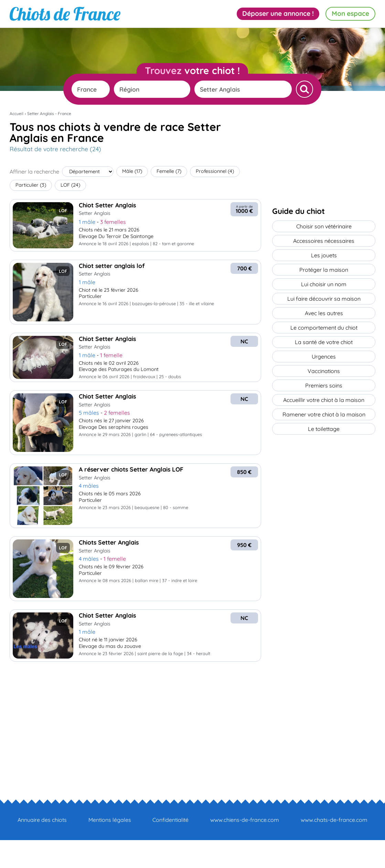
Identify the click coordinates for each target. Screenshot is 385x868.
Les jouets (324, 255)
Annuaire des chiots (42, 820)
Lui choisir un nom (324, 284)
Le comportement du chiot (324, 328)
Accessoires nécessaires (324, 241)
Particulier (31, 185)
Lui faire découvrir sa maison (324, 299)
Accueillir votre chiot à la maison (324, 400)
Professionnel (215, 171)
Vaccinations (324, 371)
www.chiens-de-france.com (245, 820)
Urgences (324, 356)
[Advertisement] (135, 718)
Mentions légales (110, 820)
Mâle (132, 171)
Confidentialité (170, 820)
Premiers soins (324, 385)
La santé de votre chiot (324, 342)
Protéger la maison (324, 270)
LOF (70, 185)
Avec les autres (324, 313)
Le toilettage (324, 429)
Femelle (169, 171)
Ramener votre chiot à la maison (324, 414)
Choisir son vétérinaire (324, 226)
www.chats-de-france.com (334, 820)
